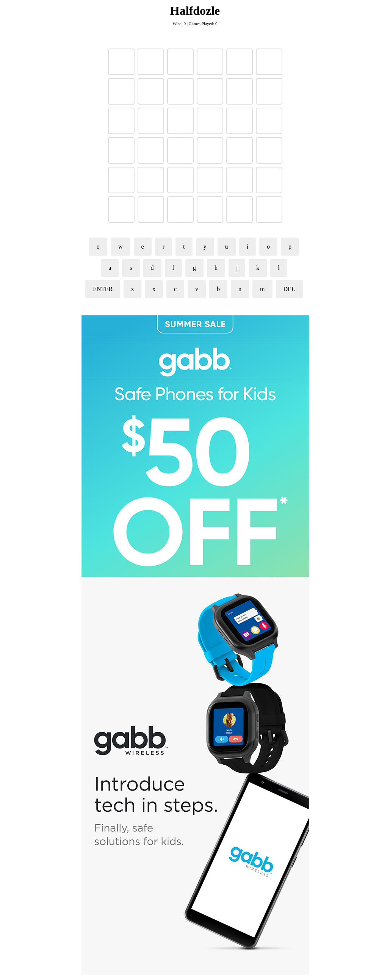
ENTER (103, 289)
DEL (289, 289)
